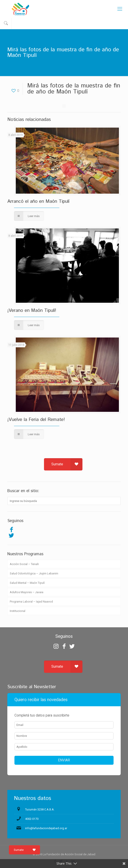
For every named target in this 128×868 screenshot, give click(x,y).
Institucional (18, 611)
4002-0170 (32, 819)
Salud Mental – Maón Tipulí (27, 583)
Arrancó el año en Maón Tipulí (38, 201)
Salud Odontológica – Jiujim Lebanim (34, 573)
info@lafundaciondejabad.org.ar (46, 828)
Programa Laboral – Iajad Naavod (31, 602)
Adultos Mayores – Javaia (27, 592)
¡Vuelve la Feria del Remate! (36, 420)
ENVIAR (64, 760)
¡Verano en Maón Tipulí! (32, 311)
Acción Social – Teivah (24, 564)
